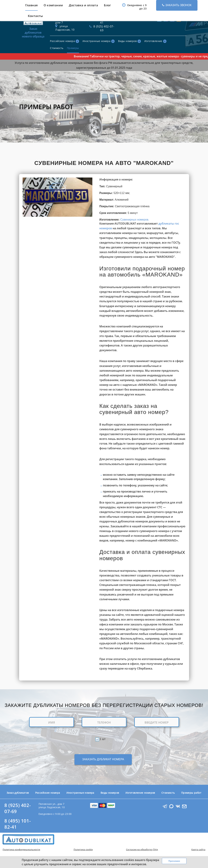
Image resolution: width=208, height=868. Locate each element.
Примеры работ (191, 793)
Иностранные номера (99, 41)
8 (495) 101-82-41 (18, 824)
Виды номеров (129, 41)
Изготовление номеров (140, 793)
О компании (53, 5)
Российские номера (64, 41)
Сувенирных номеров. (135, 220)
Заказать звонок (177, 5)
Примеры (73, 48)
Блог (108, 5)
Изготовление (155, 41)
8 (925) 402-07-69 (18, 808)
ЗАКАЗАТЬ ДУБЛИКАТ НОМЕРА (103, 759)
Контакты (35, 16)
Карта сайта (198, 849)
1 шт (103, 739)
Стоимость (57, 48)
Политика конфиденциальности (21, 849)
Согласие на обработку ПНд (142, 849)
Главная (32, 5)
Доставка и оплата (83, 5)
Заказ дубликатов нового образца (33, 26)
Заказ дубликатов (18, 793)
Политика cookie (83, 849)
